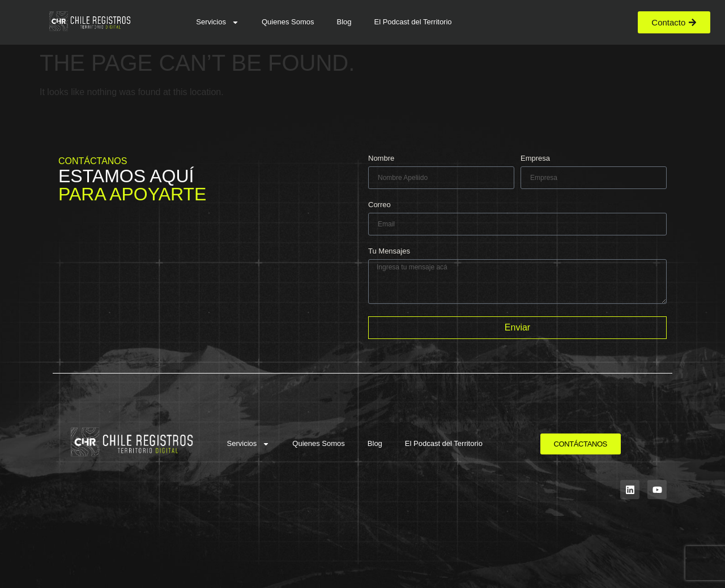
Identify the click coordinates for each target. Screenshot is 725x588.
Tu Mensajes (389, 251)
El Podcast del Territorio (413, 22)
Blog (344, 22)
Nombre (381, 158)
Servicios (217, 22)
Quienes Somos (288, 22)
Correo (379, 205)
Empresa (535, 158)
